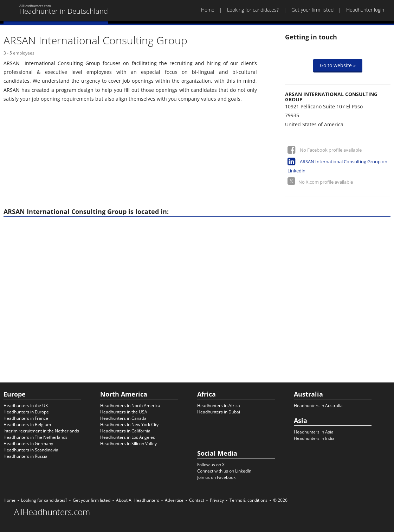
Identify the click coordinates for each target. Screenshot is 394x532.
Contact (197, 500)
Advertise (174, 500)
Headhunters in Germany (28, 444)
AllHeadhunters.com (52, 512)
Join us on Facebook (216, 477)
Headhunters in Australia (318, 406)
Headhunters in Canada (123, 418)
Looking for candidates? (253, 10)
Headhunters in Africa (219, 406)
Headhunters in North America (130, 406)
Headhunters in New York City (129, 425)
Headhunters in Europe (26, 412)
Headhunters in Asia (314, 432)
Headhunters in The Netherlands (35, 437)
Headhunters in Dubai (219, 412)
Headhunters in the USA (124, 412)
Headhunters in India (314, 438)
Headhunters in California (125, 431)
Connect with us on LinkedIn (224, 471)
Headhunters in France (26, 418)
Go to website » (338, 65)
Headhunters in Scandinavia (31, 450)
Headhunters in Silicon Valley (128, 444)
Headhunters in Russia (25, 456)
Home (208, 10)
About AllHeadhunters (138, 500)
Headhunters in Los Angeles (128, 437)
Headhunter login (365, 10)
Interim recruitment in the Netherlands (41, 431)
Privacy (217, 500)
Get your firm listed (312, 10)
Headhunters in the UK (26, 406)
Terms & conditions (248, 500)
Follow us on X (211, 465)
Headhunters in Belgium (27, 425)
